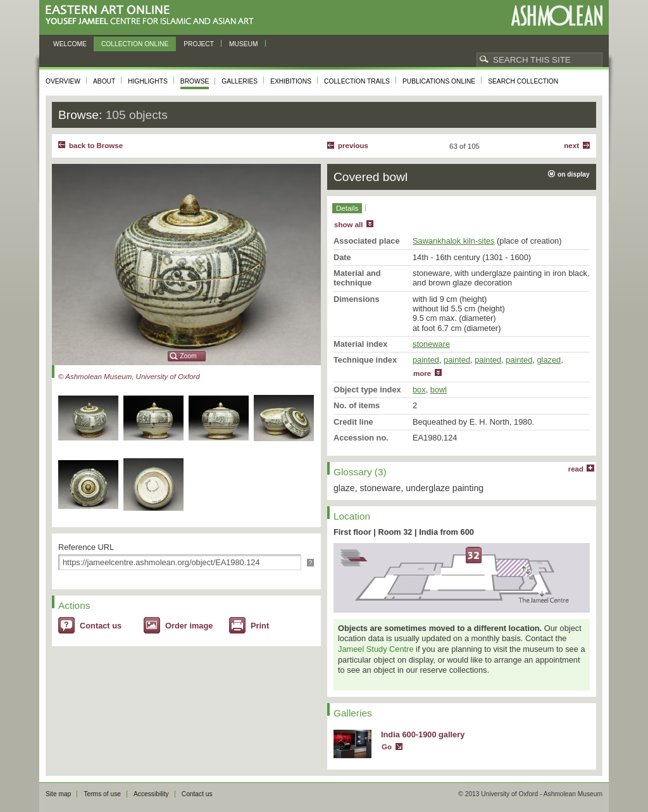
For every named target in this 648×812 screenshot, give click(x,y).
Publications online (439, 81)
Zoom (189, 356)
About (104, 81)
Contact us (101, 626)
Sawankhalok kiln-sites (453, 241)
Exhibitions (291, 81)
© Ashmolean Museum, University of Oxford (129, 377)
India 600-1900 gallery (423, 734)
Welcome (70, 44)
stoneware (431, 344)
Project (199, 44)
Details (347, 208)
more (422, 373)
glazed (549, 360)
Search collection (523, 81)
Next (571, 146)
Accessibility (151, 794)
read (576, 469)
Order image (189, 626)
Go (387, 747)
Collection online (135, 44)
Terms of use (102, 794)
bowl (439, 390)
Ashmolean (557, 16)
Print (260, 626)
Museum (244, 44)
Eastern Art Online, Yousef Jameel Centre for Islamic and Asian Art (153, 16)
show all (348, 225)
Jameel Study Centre (376, 649)
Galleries (240, 81)
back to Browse (96, 146)
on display (574, 174)
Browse (195, 81)
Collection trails (357, 81)
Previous (353, 146)
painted (426, 360)
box (419, 390)
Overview (63, 81)
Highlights (148, 81)
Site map (58, 794)
